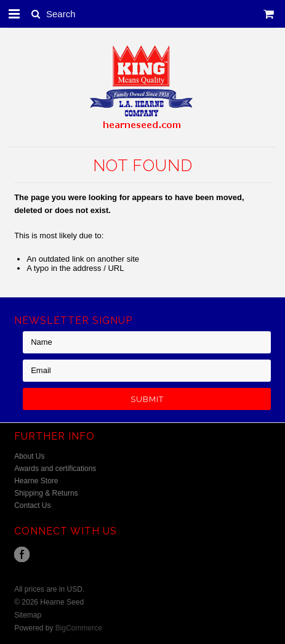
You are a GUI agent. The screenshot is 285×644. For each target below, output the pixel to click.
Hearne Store (36, 481)
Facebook (22, 554)
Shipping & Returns (46, 493)
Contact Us (32, 505)
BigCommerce (79, 628)
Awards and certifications (55, 469)
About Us (29, 456)
